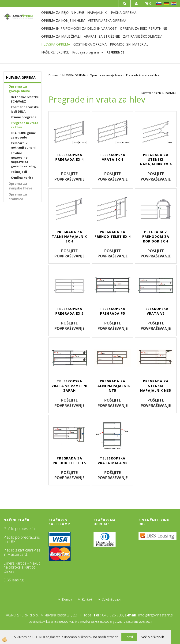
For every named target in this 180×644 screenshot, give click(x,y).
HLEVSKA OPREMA (56, 44)
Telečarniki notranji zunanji (24, 145)
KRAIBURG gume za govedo (23, 135)
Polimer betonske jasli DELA (25, 109)
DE (166, 4)
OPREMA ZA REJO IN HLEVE (63, 12)
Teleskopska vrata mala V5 (113, 461)
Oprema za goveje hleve (19, 89)
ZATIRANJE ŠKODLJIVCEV (142, 36)
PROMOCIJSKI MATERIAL (129, 44)
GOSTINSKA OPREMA (90, 44)
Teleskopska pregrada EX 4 (69, 157)
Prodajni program (86, 52)
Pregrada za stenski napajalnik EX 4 (156, 159)
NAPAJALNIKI (97, 12)
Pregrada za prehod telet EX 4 (113, 234)
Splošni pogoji (112, 600)
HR (174, 4)
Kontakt (87, 600)
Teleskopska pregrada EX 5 (69, 311)
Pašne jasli (19, 172)
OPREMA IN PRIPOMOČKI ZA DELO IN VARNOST (79, 28)
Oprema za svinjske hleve (20, 186)
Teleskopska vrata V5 (156, 311)
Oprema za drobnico (18, 197)
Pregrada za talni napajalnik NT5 (112, 386)
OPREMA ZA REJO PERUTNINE (143, 28)
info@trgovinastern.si (156, 615)
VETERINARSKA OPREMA (107, 20)
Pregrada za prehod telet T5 (69, 461)
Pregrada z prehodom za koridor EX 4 (156, 237)
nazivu (171, 93)
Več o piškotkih (153, 637)
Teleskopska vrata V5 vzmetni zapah (69, 386)
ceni (160, 93)
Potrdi (129, 637)
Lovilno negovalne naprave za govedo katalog (23, 160)
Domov (53, 75)
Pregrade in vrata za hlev (24, 125)
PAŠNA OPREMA (124, 12)
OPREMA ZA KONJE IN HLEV (63, 20)
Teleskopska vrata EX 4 (113, 157)
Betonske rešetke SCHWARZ (25, 99)
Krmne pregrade (24, 117)
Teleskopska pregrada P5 (113, 311)
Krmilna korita (22, 178)
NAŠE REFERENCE (55, 52)
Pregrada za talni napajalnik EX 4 (69, 237)
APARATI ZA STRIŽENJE (102, 36)
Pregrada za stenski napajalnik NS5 (156, 386)
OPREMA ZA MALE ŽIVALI (61, 36)
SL (159, 4)
